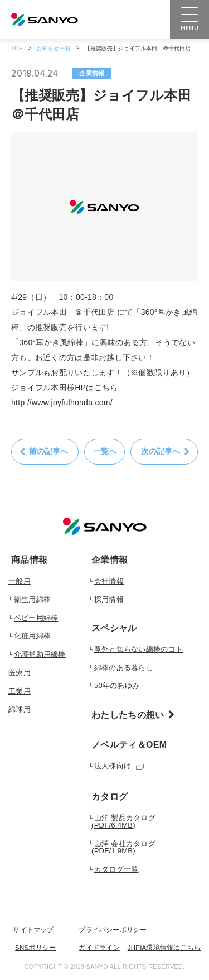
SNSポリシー (35, 948)
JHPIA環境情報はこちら (164, 948)
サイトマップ (33, 930)
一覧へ (105, 451)
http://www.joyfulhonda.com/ (62, 403)
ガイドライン (99, 948)
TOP (17, 48)
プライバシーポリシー (113, 930)
